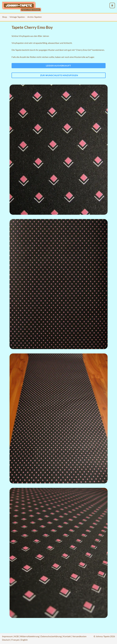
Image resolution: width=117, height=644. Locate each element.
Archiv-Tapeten (35, 17)
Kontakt (67, 636)
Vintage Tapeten (17, 17)
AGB (16, 636)
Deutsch (6, 640)
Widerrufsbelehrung (30, 636)
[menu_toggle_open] (112, 5)
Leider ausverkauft (59, 66)
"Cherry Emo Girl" (84, 50)
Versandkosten (79, 636)
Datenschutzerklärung (51, 636)
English (24, 640)
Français (15, 640)
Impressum (7, 636)
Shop (5, 17)
